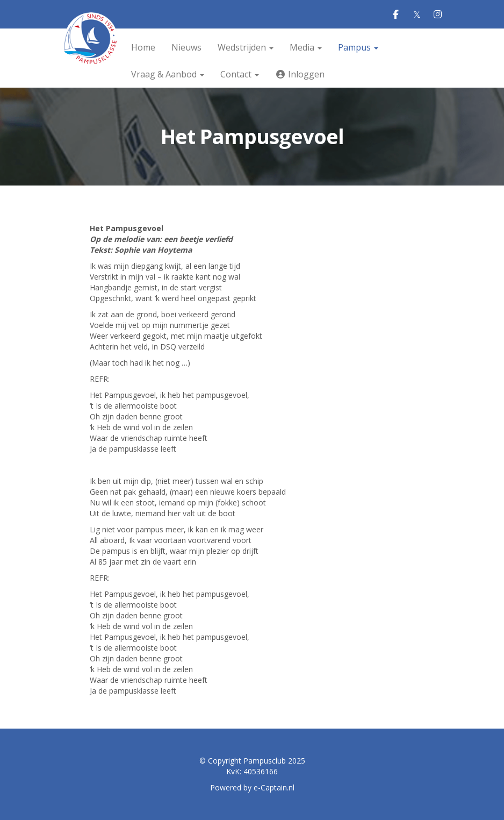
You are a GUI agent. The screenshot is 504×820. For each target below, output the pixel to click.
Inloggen (300, 74)
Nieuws (186, 47)
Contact (240, 74)
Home (143, 47)
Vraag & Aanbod (168, 74)
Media (306, 47)
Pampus (358, 47)
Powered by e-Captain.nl (252, 787)
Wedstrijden (246, 47)
